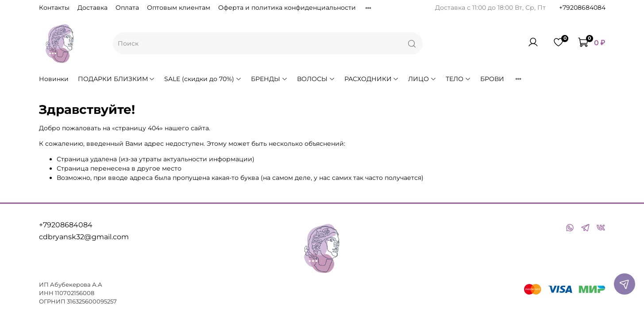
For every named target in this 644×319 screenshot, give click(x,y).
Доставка (93, 8)
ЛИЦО (422, 79)
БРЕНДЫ (269, 79)
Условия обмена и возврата (409, 8)
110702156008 (75, 293)
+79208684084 (582, 8)
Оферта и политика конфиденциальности (287, 8)
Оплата (127, 8)
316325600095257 (92, 301)
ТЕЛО (458, 79)
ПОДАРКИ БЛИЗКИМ (117, 79)
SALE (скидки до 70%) (203, 79)
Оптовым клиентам (179, 8)
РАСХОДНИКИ (372, 79)
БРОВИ (492, 79)
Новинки (54, 79)
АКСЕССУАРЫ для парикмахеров (567, 79)
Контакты (54, 8)
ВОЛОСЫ (316, 79)
